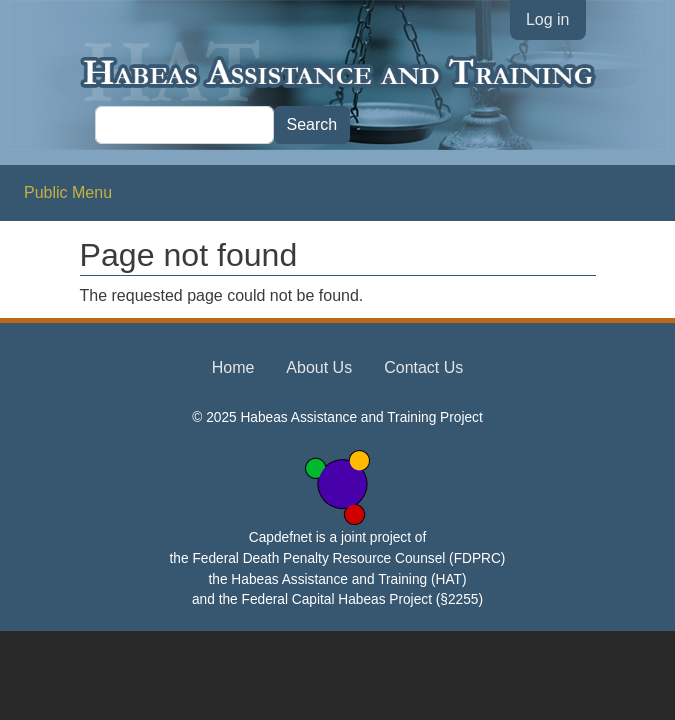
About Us (319, 367)
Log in (548, 19)
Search (312, 124)
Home (233, 367)
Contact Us (423, 367)
